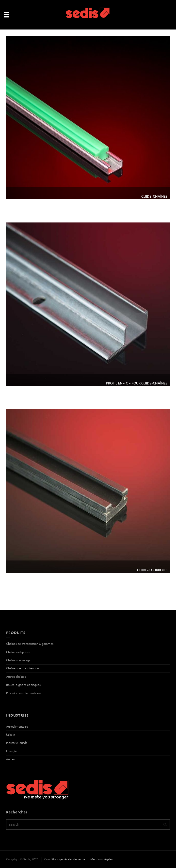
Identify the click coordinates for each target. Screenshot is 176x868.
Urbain (11, 735)
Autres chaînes (16, 677)
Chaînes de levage (18, 660)
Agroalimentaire (17, 727)
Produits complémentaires (24, 693)
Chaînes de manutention (23, 668)
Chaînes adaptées (18, 652)
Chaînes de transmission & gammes (30, 644)
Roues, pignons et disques (23, 685)
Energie (11, 751)
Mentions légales (102, 859)
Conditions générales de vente (65, 859)
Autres (11, 759)
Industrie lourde (17, 743)
